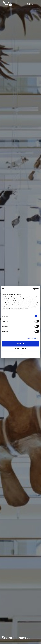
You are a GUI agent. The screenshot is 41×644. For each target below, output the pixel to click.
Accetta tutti (20, 343)
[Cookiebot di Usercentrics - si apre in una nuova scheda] (32, 289)
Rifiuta (20, 354)
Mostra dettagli (32, 338)
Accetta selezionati (20, 349)
